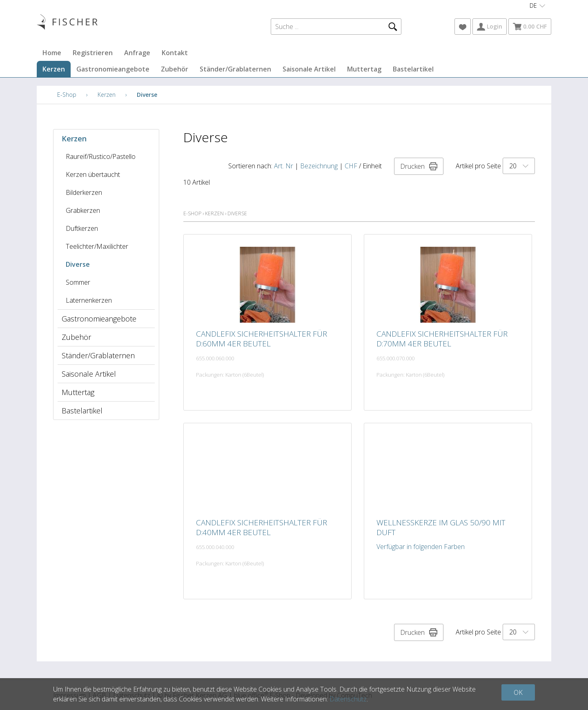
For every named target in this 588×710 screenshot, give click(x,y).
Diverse (147, 95)
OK (518, 692)
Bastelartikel (413, 69)
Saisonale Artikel (309, 69)
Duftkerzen (82, 228)
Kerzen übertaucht (93, 174)
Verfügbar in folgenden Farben (421, 547)
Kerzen (54, 69)
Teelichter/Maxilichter (97, 246)
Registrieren (93, 53)
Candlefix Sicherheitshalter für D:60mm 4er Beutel (262, 339)
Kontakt (175, 53)
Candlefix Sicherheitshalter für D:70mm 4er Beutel (442, 339)
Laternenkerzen (89, 300)
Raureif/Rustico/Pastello (101, 156)
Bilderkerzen (84, 192)
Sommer (78, 282)
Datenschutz (348, 699)
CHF (351, 166)
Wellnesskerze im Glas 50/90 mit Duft (441, 527)
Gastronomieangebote (113, 69)
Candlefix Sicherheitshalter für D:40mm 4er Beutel (262, 527)
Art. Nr (284, 166)
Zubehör (175, 69)
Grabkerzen (83, 210)
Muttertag (364, 69)
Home (52, 53)
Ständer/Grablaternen (235, 69)
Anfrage (137, 53)
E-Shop (67, 95)
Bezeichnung (319, 166)
